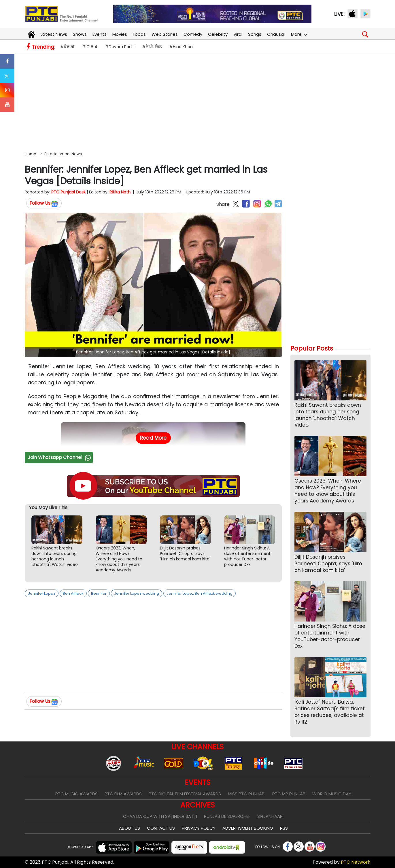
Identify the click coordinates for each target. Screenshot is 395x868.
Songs (255, 34)
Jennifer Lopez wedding (137, 593)
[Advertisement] (198, 101)
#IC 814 (90, 47)
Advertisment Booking (248, 828)
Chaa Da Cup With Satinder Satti (160, 816)
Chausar (276, 34)
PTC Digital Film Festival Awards (185, 794)
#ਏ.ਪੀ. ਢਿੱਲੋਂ (152, 47)
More (299, 34)
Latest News (54, 34)
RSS (284, 828)
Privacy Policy (199, 828)
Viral (238, 34)
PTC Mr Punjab (289, 794)
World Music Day (332, 794)
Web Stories (165, 34)
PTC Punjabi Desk (68, 192)
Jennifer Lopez (42, 593)
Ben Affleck (73, 593)
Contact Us (161, 828)
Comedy (193, 34)
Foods (139, 34)
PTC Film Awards (123, 794)
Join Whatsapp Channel (60, 457)
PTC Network (356, 862)
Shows (80, 34)
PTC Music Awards (76, 794)
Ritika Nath (120, 192)
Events (100, 34)
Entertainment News (63, 154)
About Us (130, 828)
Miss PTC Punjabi (247, 794)
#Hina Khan (181, 47)
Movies (120, 34)
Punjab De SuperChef (227, 816)
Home (31, 154)
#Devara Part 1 (120, 47)
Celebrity (218, 34)
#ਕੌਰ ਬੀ (67, 47)
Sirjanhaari (270, 816)
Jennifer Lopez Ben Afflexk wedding (200, 593)
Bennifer (99, 593)
